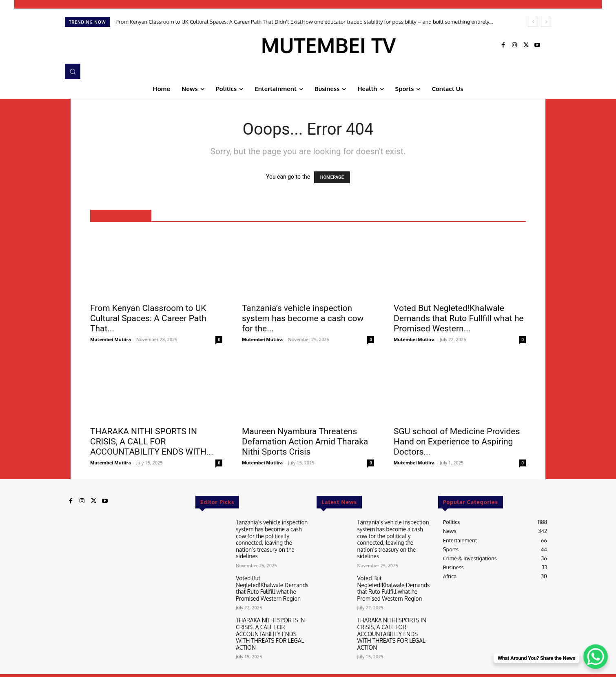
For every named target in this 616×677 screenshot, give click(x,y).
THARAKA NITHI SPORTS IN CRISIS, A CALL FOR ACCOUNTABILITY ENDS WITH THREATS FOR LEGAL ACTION (272, 625)
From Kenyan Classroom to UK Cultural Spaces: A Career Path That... (148, 318)
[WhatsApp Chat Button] (596, 657)
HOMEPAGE (332, 177)
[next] (546, 22)
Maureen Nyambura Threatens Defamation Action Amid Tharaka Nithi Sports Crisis (305, 442)
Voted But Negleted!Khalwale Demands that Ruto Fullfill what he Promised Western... (459, 318)
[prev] (533, 22)
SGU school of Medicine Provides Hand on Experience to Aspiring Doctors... (457, 442)
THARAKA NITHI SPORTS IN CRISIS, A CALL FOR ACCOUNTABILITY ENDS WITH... (152, 442)
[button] (73, 71)
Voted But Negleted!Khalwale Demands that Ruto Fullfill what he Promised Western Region (271, 585)
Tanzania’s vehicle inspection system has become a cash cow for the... (303, 318)
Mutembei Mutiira (111, 339)
